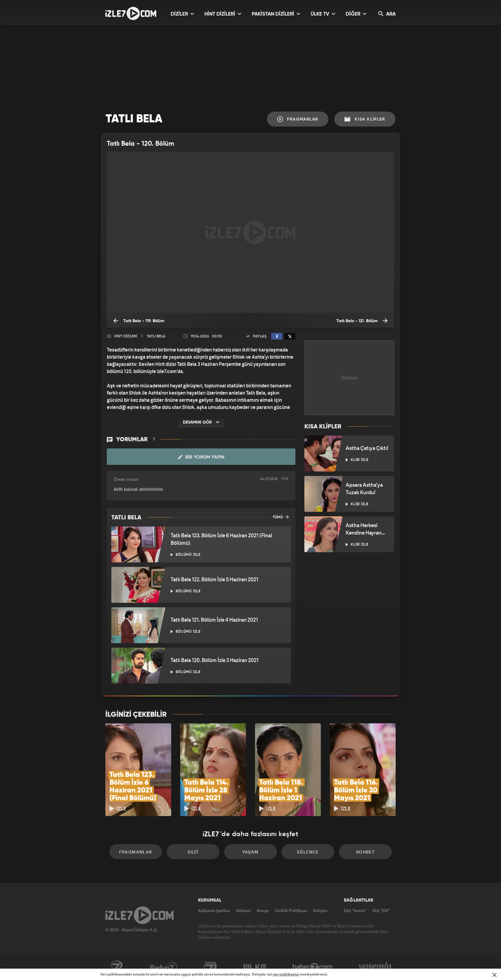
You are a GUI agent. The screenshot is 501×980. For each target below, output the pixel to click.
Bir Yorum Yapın (201, 457)
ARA (387, 14)
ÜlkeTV (255, 967)
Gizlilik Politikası (291, 910)
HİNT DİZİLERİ (223, 14)
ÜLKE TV (323, 14)
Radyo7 (164, 967)
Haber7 (313, 967)
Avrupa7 (210, 967)
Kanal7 (116, 967)
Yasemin (376, 967)
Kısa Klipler (365, 119)
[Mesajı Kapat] (494, 975)
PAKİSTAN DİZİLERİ (276, 14)
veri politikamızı (286, 974)
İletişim (320, 910)
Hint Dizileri (126, 336)
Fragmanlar (298, 119)
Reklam (243, 910)
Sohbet (365, 852)
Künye (263, 910)
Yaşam (251, 852)
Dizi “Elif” (381, 910)
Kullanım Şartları (214, 910)
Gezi (193, 852)
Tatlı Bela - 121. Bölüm (362, 321)
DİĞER (356, 14)
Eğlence (308, 852)
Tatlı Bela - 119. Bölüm (139, 321)
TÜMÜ (281, 517)
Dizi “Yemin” (355, 910)
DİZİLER (182, 14)
